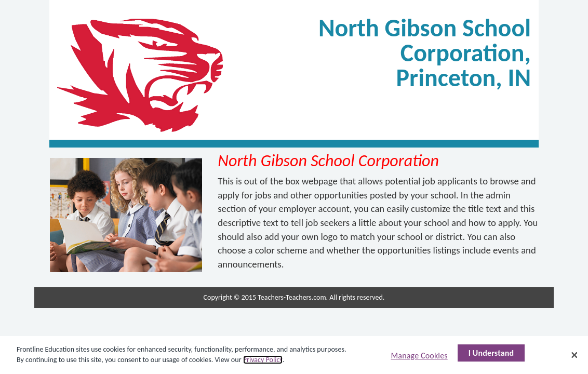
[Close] (574, 355)
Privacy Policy (263, 360)
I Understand (491, 353)
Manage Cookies (419, 356)
